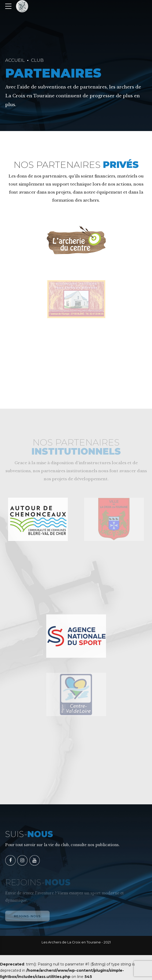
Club (37, 60)
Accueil (15, 60)
